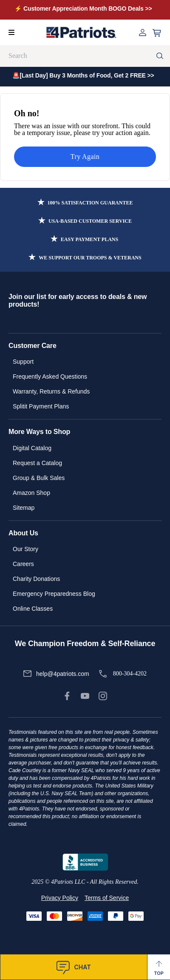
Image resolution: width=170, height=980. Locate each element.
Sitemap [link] (24, 508)
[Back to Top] (159, 967)
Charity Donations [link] (36, 579)
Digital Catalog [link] (32, 448)
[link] (67, 696)
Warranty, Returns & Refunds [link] (51, 391)
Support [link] (23, 362)
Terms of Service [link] (107, 898)
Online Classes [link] (33, 609)
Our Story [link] (25, 549)
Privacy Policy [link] (60, 898)
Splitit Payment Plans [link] (41, 406)
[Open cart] (157, 33)
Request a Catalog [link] (37, 463)
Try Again (85, 157)
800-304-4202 (130, 674)
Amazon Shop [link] (31, 493)
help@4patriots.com (63, 674)
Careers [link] (23, 564)
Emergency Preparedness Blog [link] (54, 594)
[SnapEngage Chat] (74, 967)
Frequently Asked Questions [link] (50, 376)
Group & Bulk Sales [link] (39, 478)
